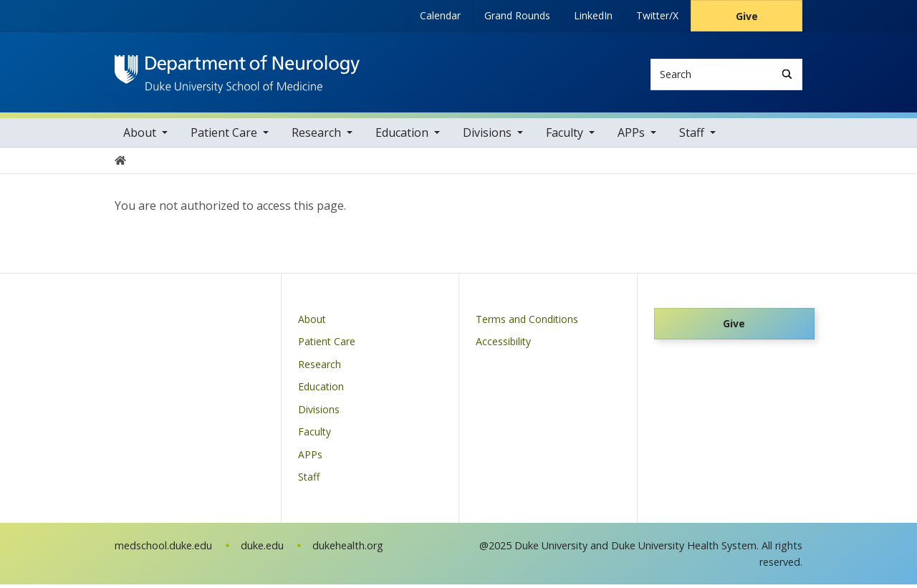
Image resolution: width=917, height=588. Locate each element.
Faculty (565, 136)
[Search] (787, 74)
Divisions (487, 136)
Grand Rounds (517, 15)
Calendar (440, 15)
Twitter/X (657, 15)
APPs (631, 136)
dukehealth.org (348, 548)
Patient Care (224, 136)
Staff (692, 136)
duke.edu (262, 548)
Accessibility (503, 345)
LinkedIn (593, 15)
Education (402, 136)
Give (747, 16)
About (140, 136)
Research (316, 136)
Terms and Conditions (527, 322)
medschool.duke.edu (163, 548)
